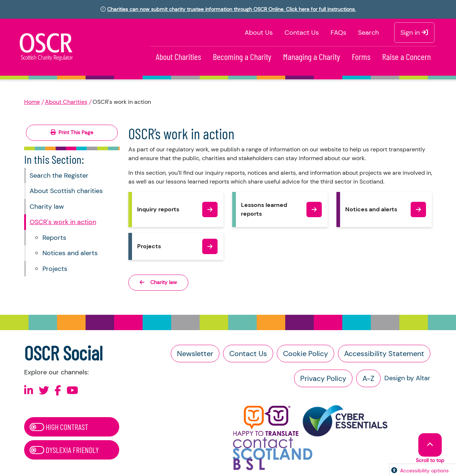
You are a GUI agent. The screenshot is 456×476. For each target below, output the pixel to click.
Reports (54, 238)
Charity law (47, 207)
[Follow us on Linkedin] (29, 391)
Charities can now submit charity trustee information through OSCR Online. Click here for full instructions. (231, 9)
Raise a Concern (406, 56)
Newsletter (195, 354)
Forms (361, 56)
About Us (259, 33)
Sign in (414, 33)
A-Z (368, 378)
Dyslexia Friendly (64, 450)
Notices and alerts (70, 253)
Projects (55, 269)
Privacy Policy (323, 378)
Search (368, 33)
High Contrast (59, 427)
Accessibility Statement (384, 354)
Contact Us (302, 33)
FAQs (338, 33)
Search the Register (59, 175)
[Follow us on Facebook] (58, 391)
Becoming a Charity (242, 56)
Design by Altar (407, 378)
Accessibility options (424, 471)
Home (32, 102)
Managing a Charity (312, 56)
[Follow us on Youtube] (72, 391)
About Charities (178, 56)
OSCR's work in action (63, 222)
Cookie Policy (306, 354)
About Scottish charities (66, 191)
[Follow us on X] (44, 391)
